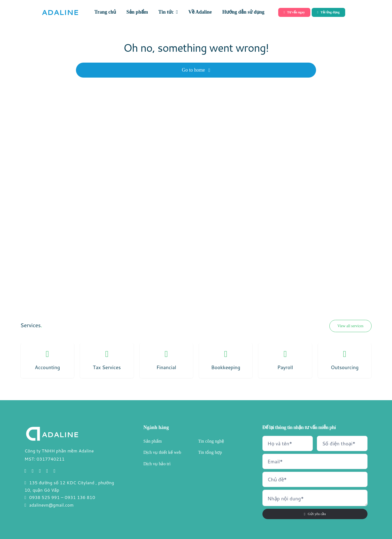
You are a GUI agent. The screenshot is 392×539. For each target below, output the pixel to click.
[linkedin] (55, 471)
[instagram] (40, 471)
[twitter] (33, 471)
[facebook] (25, 471)
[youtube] (47, 471)
